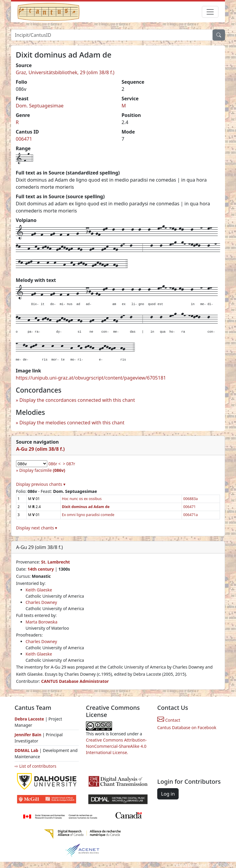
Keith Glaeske (39, 590)
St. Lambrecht (55, 562)
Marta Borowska (41, 622)
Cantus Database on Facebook (187, 727)
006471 (24, 139)
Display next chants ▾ (37, 528)
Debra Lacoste (29, 719)
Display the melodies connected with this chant (72, 423)
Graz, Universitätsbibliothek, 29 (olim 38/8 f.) (65, 72)
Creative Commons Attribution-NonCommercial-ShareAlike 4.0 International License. (116, 746)
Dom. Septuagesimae (40, 106)
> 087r (69, 464)
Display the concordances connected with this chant (77, 400)
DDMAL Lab (26, 750)
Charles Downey (41, 602)
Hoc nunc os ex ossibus (82, 499)
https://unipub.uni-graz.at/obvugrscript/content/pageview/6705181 (91, 378)
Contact (169, 720)
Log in (168, 794)
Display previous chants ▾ (41, 484)
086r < (55, 464)
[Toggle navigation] (210, 12)
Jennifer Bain (29, 735)
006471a (190, 515)
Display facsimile (42, 470)
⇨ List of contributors (35, 766)
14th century (41, 569)
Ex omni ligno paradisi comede (88, 515)
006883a (190, 499)
